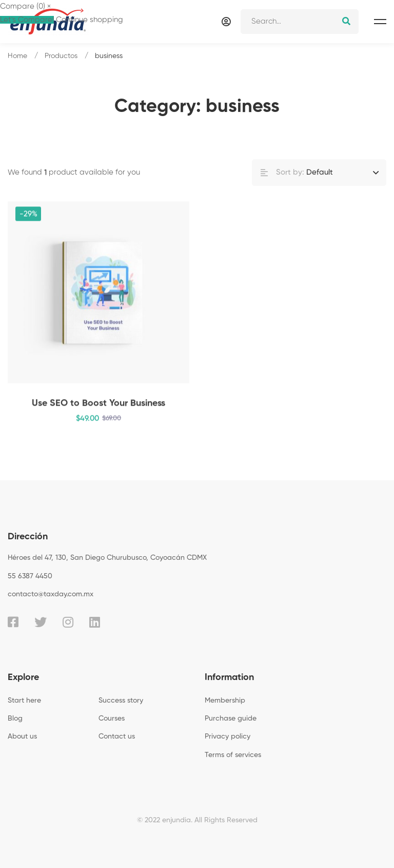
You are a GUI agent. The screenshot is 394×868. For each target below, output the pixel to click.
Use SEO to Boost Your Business (98, 406)
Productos (61, 56)
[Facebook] (13, 622)
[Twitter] (41, 622)
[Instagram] (68, 622)
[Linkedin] (95, 622)
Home (17, 56)
